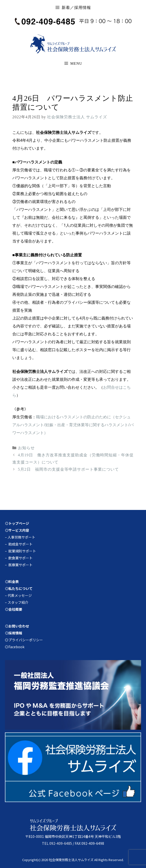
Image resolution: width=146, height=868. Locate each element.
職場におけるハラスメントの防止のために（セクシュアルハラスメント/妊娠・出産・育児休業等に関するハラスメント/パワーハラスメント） (73, 425)
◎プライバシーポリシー (24, 640)
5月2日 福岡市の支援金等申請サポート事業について (68, 469)
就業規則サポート (22, 551)
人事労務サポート (21, 537)
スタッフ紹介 (18, 602)
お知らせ (26, 448)
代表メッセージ (20, 595)
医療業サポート (20, 565)
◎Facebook (15, 647)
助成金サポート (20, 544)
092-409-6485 (61, 843)
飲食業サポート (20, 558)
